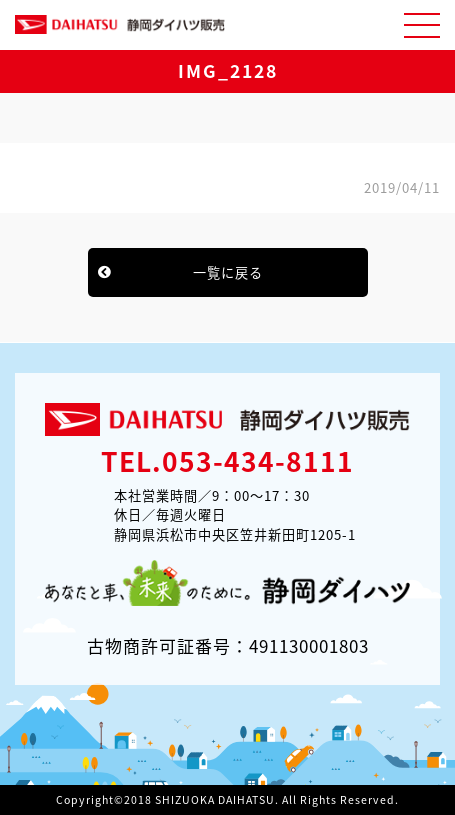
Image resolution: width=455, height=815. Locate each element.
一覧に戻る (228, 272)
